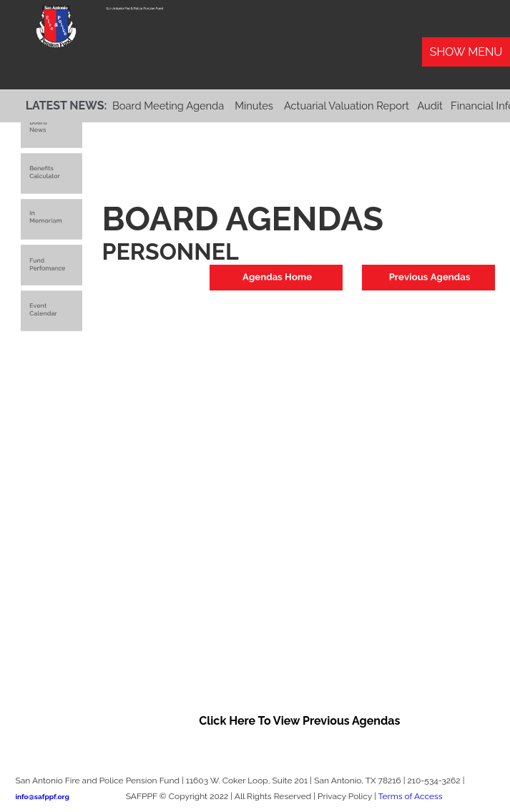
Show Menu (466, 52)
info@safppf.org (42, 797)
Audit (430, 106)
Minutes (254, 106)
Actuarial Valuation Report (347, 106)
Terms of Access (410, 796)
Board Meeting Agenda (168, 106)
